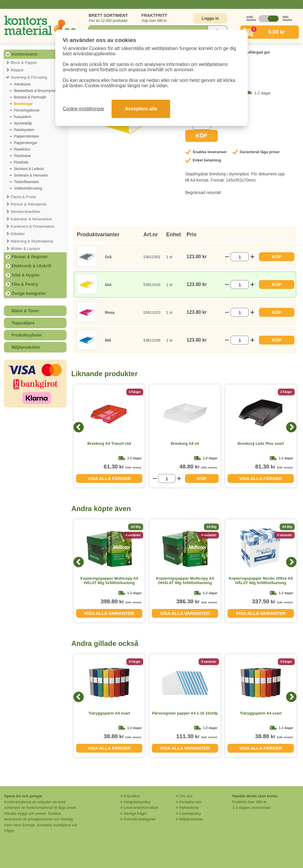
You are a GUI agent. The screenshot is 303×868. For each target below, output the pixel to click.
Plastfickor (22, 149)
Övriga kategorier (29, 293)
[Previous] (79, 427)
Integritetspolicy (137, 802)
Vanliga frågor (136, 813)
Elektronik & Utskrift (32, 266)
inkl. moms (286, 18)
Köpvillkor (132, 796)
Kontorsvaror (25, 54)
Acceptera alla (141, 109)
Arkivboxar (22, 84)
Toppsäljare (23, 323)
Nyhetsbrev (189, 808)
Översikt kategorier (140, 819)
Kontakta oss (190, 802)
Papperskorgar (26, 143)
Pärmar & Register (30, 257)
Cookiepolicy (190, 813)
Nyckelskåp (23, 123)
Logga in (210, 18)
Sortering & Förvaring (29, 77)
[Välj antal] (240, 257)
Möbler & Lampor (25, 249)
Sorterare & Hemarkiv (31, 175)
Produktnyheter (27, 335)
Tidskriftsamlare (26, 182)
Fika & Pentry (25, 284)
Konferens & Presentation (33, 226)
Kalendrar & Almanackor (31, 219)
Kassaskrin (23, 117)
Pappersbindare (26, 136)
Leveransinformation (141, 808)
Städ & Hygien (26, 275)
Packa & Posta (23, 197)
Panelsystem (24, 130)
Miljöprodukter (26, 347)
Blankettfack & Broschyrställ (36, 91)
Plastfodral (22, 156)
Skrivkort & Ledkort (29, 169)
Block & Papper (24, 63)
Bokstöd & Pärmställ (30, 97)
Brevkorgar (23, 104)
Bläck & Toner (25, 311)
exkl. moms (250, 18)
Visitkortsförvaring (28, 188)
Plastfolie (21, 162)
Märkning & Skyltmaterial (32, 241)
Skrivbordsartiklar (25, 212)
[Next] (291, 427)
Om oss (186, 796)
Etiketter (18, 234)
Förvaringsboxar (27, 110)
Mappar (17, 70)
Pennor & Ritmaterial (28, 204)
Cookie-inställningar (84, 109)
